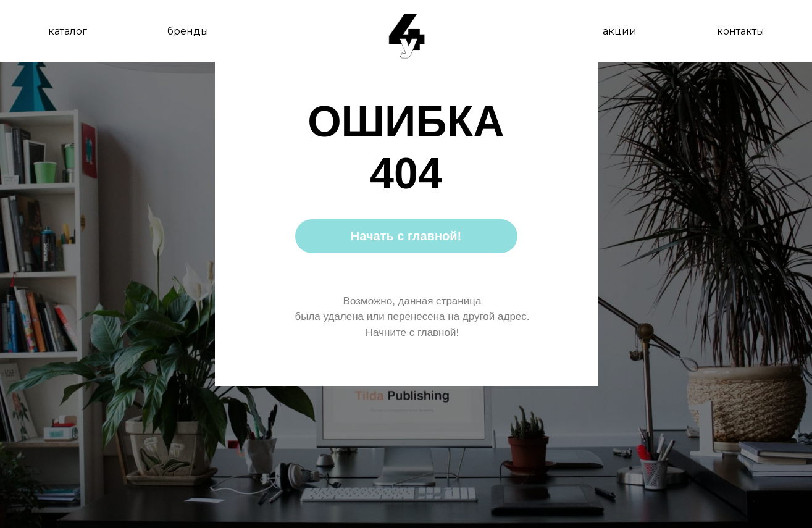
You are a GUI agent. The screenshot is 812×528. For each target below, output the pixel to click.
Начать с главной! (406, 236)
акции (620, 31)
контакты (741, 31)
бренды (188, 31)
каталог (68, 31)
